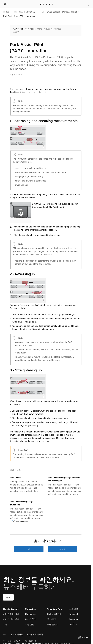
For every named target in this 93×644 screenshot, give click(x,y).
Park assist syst (70, 12)
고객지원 (7, 12)
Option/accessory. (22, 521)
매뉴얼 (41, 12)
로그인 (16, 32)
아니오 (62, 549)
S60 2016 (30, 12)
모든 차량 (19, 12)
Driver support (53, 12)
